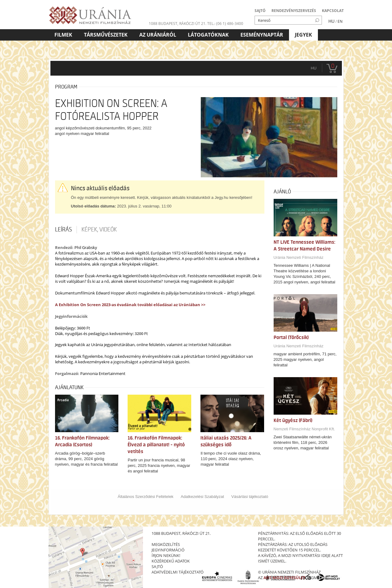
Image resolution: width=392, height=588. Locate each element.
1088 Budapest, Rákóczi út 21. (178, 24)
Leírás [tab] (63, 230)
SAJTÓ (260, 11)
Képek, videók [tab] (99, 230)
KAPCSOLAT (333, 11)
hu (314, 68)
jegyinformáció (168, 550)
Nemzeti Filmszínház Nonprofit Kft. (304, 429)
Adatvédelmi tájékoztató (178, 572)
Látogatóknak (208, 35)
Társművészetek (106, 35)
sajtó (157, 566)
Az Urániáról (158, 35)
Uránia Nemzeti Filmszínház (299, 257)
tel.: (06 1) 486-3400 (225, 24)
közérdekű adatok (171, 561)
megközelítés (166, 544)
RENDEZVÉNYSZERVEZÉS (294, 11)
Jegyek (303, 35)
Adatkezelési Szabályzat (202, 497)
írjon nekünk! (166, 555)
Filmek (63, 35)
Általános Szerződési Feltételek (146, 497)
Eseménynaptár (262, 35)
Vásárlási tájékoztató (250, 497)
